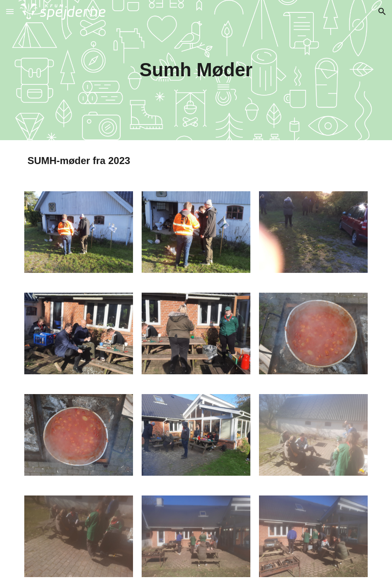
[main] (196, 70)
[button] (10, 11)
